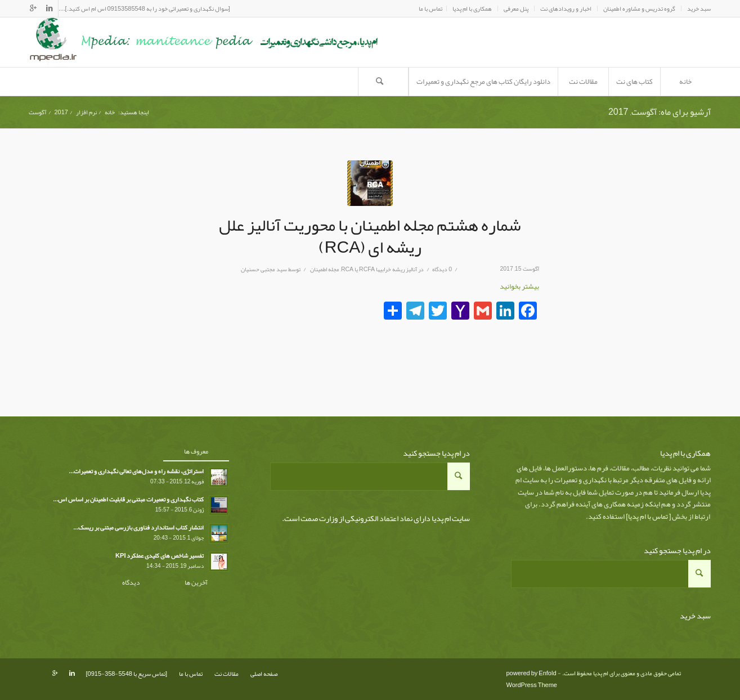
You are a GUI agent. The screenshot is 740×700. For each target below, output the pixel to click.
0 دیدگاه (442, 269)
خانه (110, 112)
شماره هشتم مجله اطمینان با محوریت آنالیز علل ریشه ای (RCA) (370, 236)
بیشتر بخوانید (519, 286)
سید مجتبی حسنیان (264, 269)
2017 (61, 112)
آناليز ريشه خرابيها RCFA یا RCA (379, 269)
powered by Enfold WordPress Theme (532, 679)
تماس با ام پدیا (648, 517)
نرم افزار (86, 112)
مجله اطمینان (325, 269)
